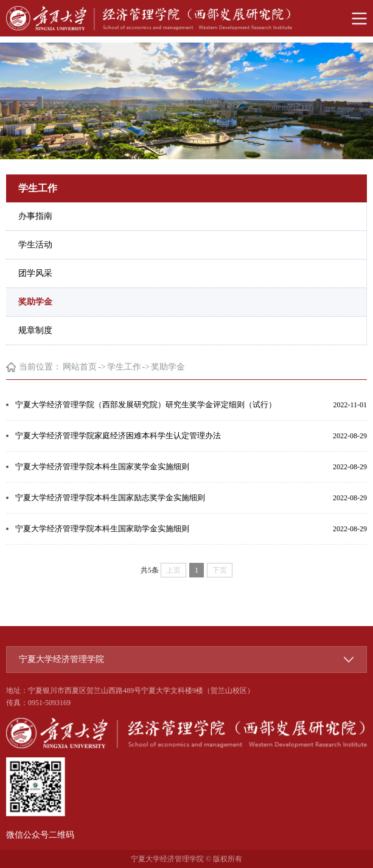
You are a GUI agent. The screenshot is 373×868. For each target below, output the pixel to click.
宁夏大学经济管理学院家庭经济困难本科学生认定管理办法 (118, 436)
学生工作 (124, 367)
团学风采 (35, 273)
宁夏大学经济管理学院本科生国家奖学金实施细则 (102, 467)
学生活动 (35, 245)
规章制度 (35, 330)
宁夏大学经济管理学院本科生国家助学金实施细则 (102, 529)
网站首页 (80, 367)
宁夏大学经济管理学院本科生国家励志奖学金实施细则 (110, 498)
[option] (186, 101)
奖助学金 (35, 302)
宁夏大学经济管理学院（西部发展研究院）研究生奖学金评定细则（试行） (146, 405)
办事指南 (35, 216)
